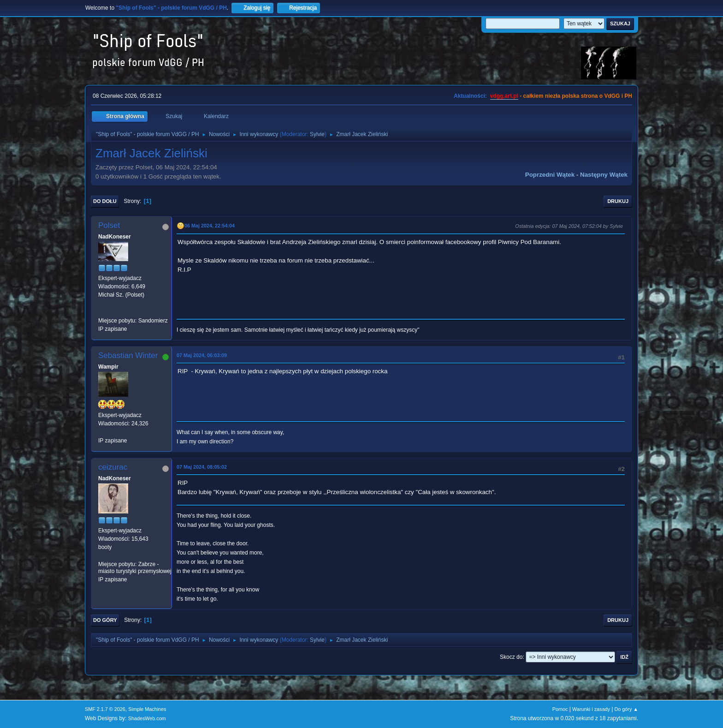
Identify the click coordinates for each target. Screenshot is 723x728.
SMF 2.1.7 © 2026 (105, 709)
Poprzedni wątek (550, 175)
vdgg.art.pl (504, 96)
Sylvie (317, 134)
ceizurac (113, 467)
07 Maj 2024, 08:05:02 (202, 467)
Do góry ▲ (626, 709)
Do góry (105, 620)
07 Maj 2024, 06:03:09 (202, 355)
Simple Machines (147, 709)
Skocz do (511, 657)
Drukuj (618, 201)
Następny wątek (604, 175)
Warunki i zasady (591, 709)
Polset (109, 225)
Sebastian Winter (128, 355)
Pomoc (560, 709)
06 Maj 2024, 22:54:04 (210, 226)
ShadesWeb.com (147, 718)
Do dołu (105, 201)
